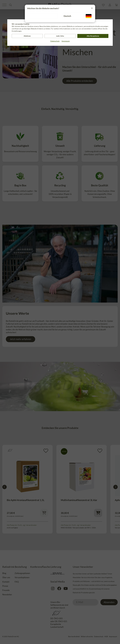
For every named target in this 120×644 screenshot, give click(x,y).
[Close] (92, 8)
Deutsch (78, 16)
